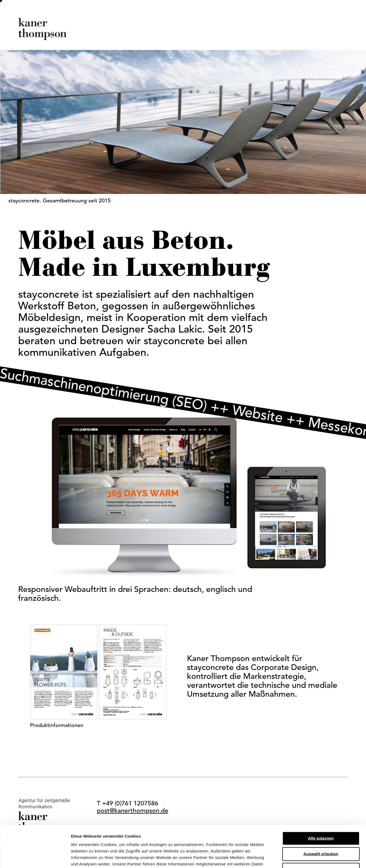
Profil (215, 35)
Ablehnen (321, 828)
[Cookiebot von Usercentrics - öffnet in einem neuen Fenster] (35, 857)
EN (344, 35)
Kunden (246, 35)
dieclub (280, 35)
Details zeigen (288, 857)
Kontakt (315, 35)
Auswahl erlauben (321, 812)
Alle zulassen (321, 797)
